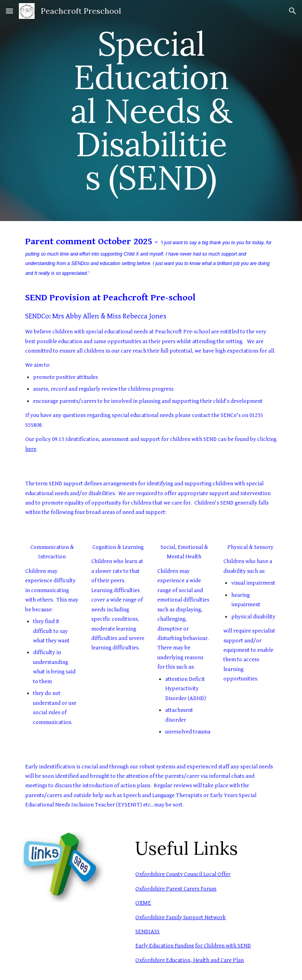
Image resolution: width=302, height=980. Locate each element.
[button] (9, 11)
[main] (151, 111)
